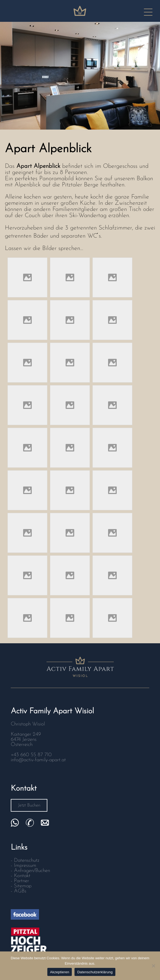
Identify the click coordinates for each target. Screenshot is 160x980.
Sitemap (23, 886)
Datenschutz (27, 861)
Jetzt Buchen (29, 805)
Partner (22, 881)
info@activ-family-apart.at (38, 760)
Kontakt (22, 876)
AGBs (20, 891)
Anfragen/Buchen (32, 871)
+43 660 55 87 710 (31, 755)
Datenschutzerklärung (95, 972)
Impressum (25, 866)
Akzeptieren (60, 972)
